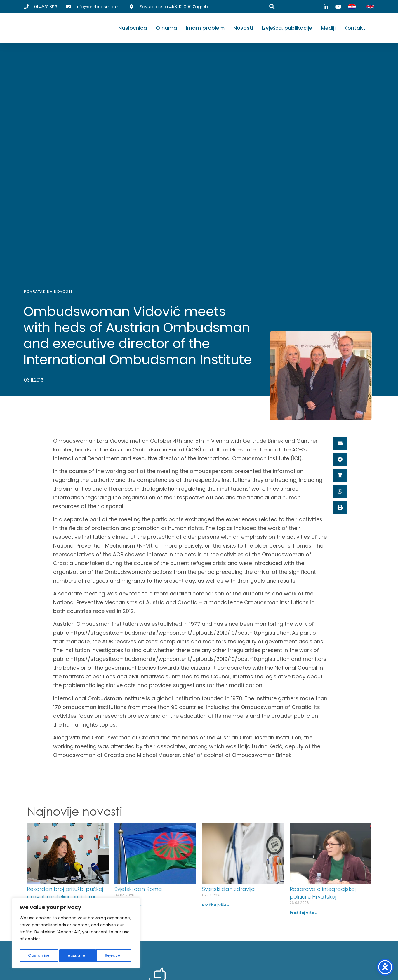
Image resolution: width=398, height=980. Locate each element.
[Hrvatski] (352, 7)
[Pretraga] (272, 6)
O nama (166, 28)
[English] (370, 7)
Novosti (243, 28)
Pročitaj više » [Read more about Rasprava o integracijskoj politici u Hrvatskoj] (303, 913)
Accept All (114, 956)
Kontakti (355, 28)
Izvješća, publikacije (287, 28)
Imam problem (205, 28)
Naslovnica (133, 28)
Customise (38, 956)
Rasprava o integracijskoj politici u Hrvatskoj (323, 893)
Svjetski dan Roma (138, 889)
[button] (340, 443)
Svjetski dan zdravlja (228, 889)
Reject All (76, 956)
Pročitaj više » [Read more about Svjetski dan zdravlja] (216, 905)
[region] (76, 934)
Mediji (328, 28)
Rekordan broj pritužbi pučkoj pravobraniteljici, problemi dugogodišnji (65, 897)
